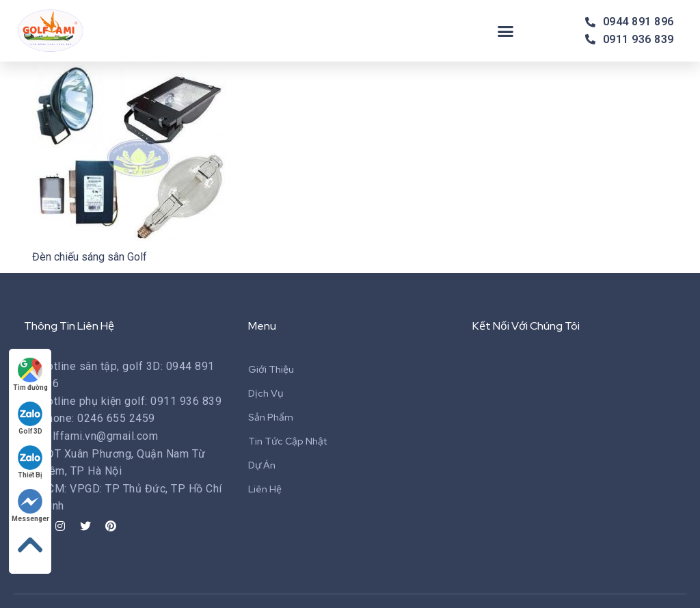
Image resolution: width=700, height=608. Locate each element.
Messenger (30, 506)
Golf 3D (31, 418)
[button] (506, 31)
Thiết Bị (31, 462)
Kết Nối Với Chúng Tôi (526, 326)
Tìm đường (30, 374)
